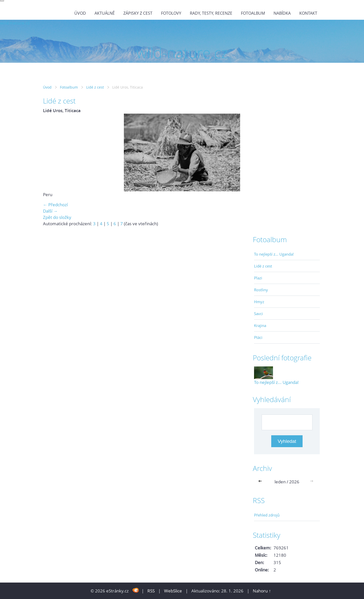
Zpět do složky (57, 217)
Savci (258, 314)
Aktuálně (105, 13)
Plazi (258, 278)
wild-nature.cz (15, 23)
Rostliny (261, 290)
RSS (151, 591)
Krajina (260, 325)
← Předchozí (55, 205)
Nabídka (282, 13)
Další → (50, 211)
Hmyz (259, 302)
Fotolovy (171, 13)
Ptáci (258, 337)
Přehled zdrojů (267, 515)
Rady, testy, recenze (211, 13)
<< (261, 482)
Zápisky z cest (138, 13)
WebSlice (173, 591)
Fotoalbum (253, 13)
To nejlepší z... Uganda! (274, 254)
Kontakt (308, 13)
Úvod (80, 13)
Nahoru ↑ (262, 591)
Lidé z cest (95, 87)
